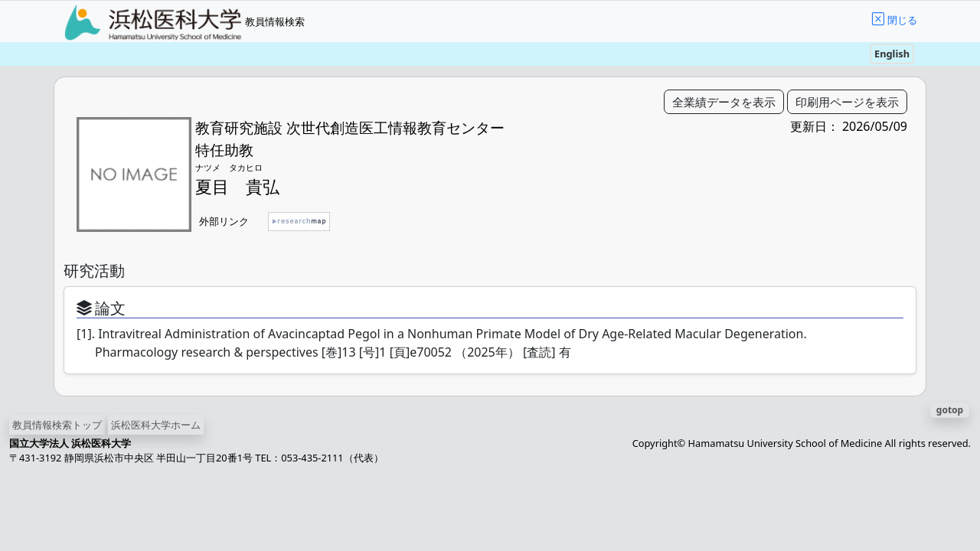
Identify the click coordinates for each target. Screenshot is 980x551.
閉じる (902, 20)
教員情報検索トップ (57, 425)
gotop (950, 410)
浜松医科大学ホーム (156, 425)
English (892, 54)
